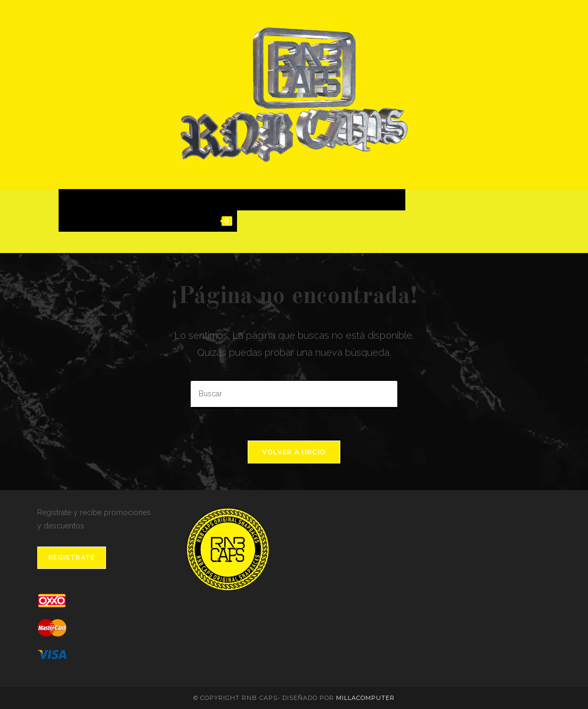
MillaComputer (365, 698)
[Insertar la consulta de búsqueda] (294, 394)
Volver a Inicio (294, 452)
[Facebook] (524, 244)
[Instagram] (533, 244)
